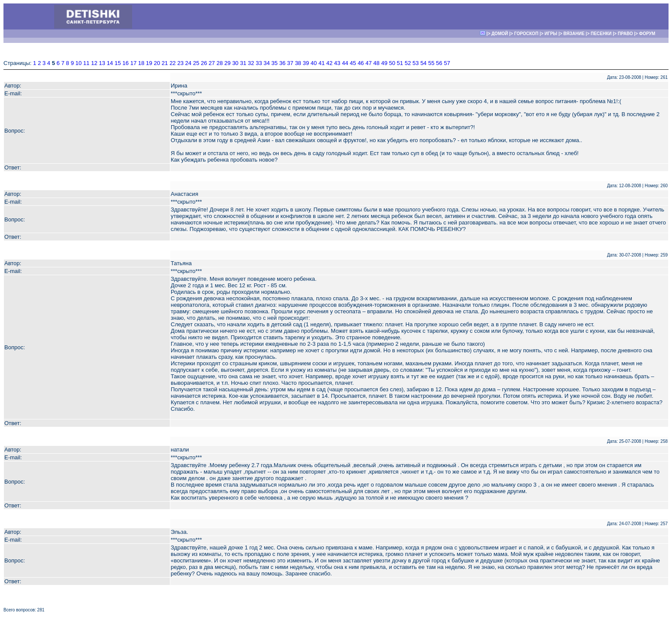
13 (102, 63)
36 (282, 63)
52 (408, 63)
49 (384, 63)
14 (110, 63)
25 (196, 63)
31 (243, 63)
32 (251, 63)
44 (345, 63)
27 (212, 63)
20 (157, 63)
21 (165, 63)
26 (204, 63)
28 (220, 63)
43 (337, 63)
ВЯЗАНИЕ (574, 34)
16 (126, 63)
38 (298, 63)
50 (392, 63)
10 (78, 63)
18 (141, 63)
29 (227, 63)
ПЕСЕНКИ (601, 34)
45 (353, 63)
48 (377, 63)
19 (149, 63)
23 (180, 63)
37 (290, 63)
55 (431, 63)
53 (416, 63)
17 (133, 63)
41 (321, 63)
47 (368, 63)
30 (235, 63)
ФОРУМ (647, 34)
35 (274, 63)
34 (266, 63)
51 (400, 63)
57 (447, 63)
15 (117, 63)
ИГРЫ (551, 34)
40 (314, 63)
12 (94, 63)
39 (306, 63)
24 (188, 63)
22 (172, 63)
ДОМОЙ (500, 34)
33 (259, 63)
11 (86, 63)
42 (329, 63)
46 (360, 63)
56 (439, 63)
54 (423, 63)
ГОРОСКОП (526, 34)
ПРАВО (625, 34)
